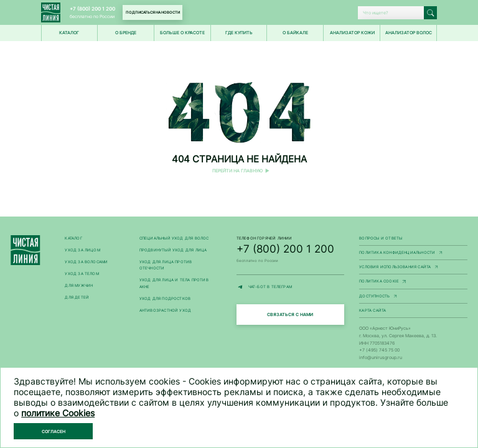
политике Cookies (58, 413)
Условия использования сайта (413, 268)
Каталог (73, 238)
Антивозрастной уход (166, 310)
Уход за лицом (82, 250)
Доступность (413, 297)
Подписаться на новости (153, 12)
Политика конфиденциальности (413, 253)
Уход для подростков (165, 299)
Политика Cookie (413, 282)
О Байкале (295, 33)
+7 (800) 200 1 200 (92, 9)
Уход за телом (82, 274)
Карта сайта (373, 310)
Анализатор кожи (352, 33)
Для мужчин (79, 286)
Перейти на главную (237, 171)
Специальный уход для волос (174, 238)
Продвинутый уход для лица (173, 250)
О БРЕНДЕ (126, 33)
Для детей (77, 297)
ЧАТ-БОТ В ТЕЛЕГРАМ (291, 287)
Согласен (54, 432)
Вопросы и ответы (381, 238)
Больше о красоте (182, 33)
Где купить (239, 33)
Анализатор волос (409, 33)
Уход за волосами (86, 262)
